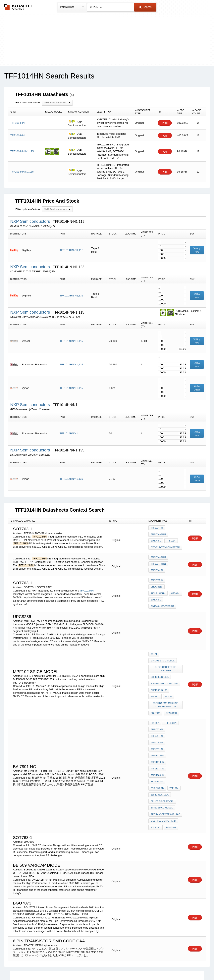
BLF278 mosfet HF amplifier (166, 656)
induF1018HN (158, 583)
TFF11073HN (157, 724)
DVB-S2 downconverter (165, 545)
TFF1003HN (170, 702)
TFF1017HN (174, 713)
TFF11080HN (157, 735)
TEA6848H (171, 694)
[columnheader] (26, 112)
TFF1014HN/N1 (69, 433)
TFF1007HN (157, 708)
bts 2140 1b (157, 740)
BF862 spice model (162, 756)
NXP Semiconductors (31, 221)
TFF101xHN (87, 583)
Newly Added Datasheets (42, 967)
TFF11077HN (157, 729)
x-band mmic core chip (164, 669)
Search (145, 7)
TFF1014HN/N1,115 (71, 341)
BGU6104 (170, 772)
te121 (154, 644)
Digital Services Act (146, 967)
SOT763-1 (156, 540)
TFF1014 (170, 540)
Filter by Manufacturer (28, 103)
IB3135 (154, 680)
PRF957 (155, 702)
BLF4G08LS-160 (159, 674)
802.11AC (156, 772)
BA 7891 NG (175, 735)
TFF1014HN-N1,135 (71, 296)
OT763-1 (175, 583)
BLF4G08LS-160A (160, 663)
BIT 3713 (177, 674)
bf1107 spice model (162, 751)
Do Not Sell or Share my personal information (105, 967)
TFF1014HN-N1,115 (71, 250)
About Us (181, 967)
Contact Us (166, 967)
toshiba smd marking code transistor (166, 687)
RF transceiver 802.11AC (165, 762)
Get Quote (197, 388)
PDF (165, 123)
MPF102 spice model (163, 649)
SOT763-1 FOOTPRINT (162, 594)
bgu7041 (155, 694)
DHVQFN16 (174, 578)
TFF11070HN (157, 719)
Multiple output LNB (163, 767)
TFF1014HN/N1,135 (71, 479)
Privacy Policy (68, 967)
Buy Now (197, 250)
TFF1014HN (157, 529)
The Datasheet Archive (18, 7)
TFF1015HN (157, 713)
